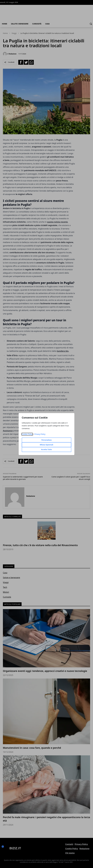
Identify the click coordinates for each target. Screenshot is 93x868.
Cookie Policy (27, 434)
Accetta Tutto (47, 449)
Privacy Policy (40, 434)
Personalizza (46, 440)
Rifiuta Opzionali (46, 445)
